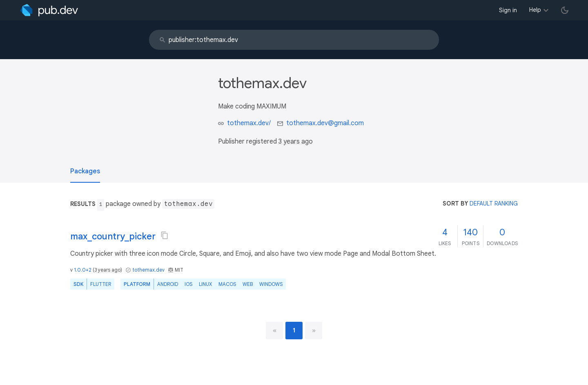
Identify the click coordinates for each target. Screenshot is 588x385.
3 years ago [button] (296, 142)
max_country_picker (113, 236)
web (248, 284)
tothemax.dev (148, 270)
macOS (227, 284)
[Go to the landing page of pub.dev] (49, 10)
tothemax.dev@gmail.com (325, 123)
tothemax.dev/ (249, 123)
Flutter (101, 284)
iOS (188, 284)
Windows (271, 284)
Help (535, 10)
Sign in (508, 10)
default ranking (494, 204)
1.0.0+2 (83, 270)
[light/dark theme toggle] (565, 10)
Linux (205, 284)
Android (168, 284)
